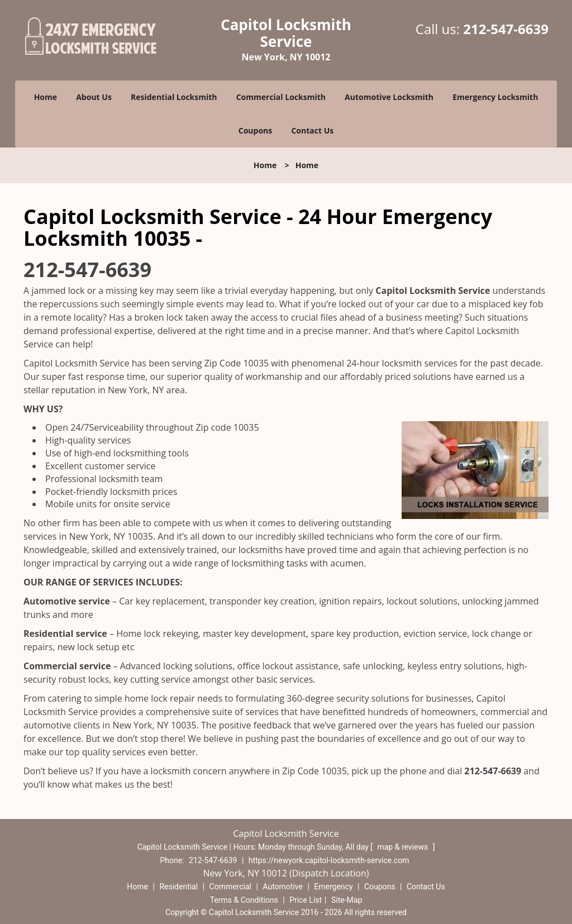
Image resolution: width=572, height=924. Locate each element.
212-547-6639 (506, 29)
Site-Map (347, 900)
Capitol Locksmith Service (433, 290)
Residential (178, 887)
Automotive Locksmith (389, 97)
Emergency (333, 887)
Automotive (283, 887)
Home (46, 97)
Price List (306, 900)
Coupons (255, 130)
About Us (94, 97)
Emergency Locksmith (495, 97)
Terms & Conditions (244, 900)
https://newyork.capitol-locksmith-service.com (329, 860)
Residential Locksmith (174, 97)
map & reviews (403, 847)
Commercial (230, 887)
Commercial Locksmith (281, 97)
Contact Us (312, 130)
